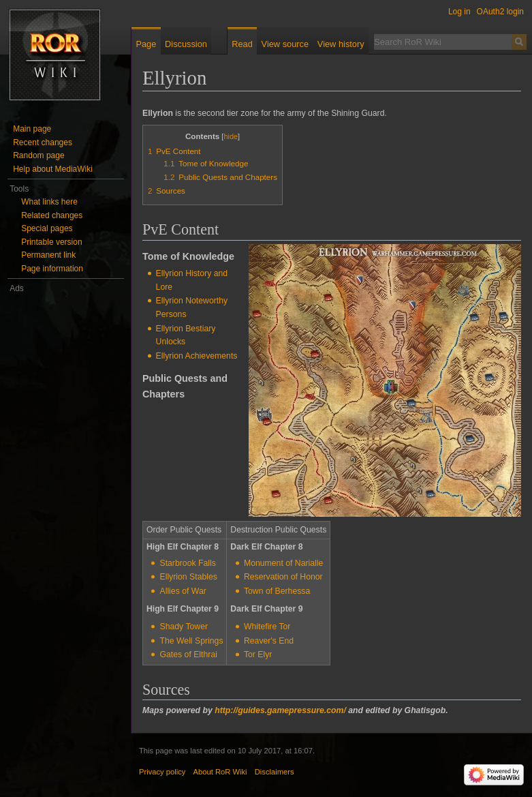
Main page (32, 129)
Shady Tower (184, 627)
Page (146, 44)
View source (285, 44)
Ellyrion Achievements (197, 356)
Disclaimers (275, 772)
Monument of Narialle (283, 563)
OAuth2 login (500, 12)
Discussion (186, 44)
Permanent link (48, 255)
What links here (49, 202)
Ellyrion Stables (188, 577)
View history (341, 44)
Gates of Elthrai (188, 655)
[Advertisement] (66, 500)
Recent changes (43, 142)
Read (242, 44)
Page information (52, 269)
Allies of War (183, 591)
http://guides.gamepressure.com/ (280, 710)
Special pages (47, 228)
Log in (459, 12)
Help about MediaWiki (53, 169)
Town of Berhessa (277, 591)
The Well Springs (191, 641)
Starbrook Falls (187, 563)
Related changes (52, 215)
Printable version (51, 242)
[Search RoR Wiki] (443, 42)
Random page (38, 155)
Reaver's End (269, 641)
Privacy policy (162, 772)
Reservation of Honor (283, 577)
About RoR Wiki (220, 772)
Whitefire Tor (267, 627)
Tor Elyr (258, 655)
